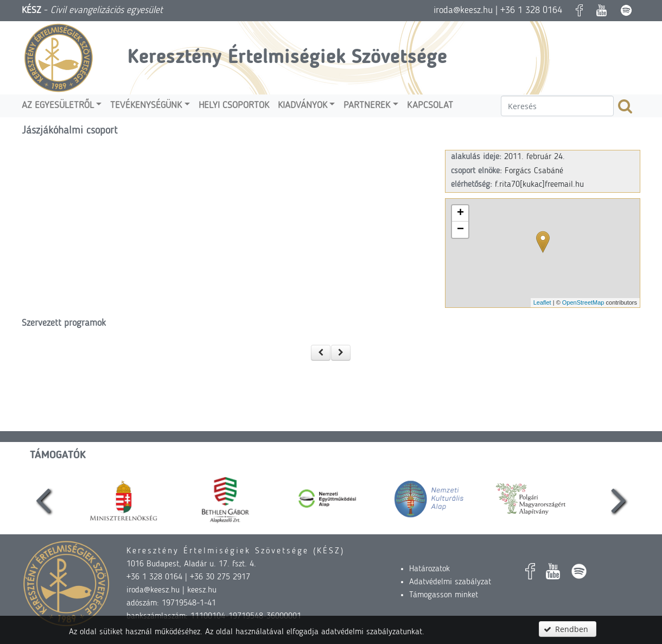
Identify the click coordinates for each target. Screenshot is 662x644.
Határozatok (429, 569)
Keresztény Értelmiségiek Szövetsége (287, 58)
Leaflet (542, 302)
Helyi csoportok (234, 106)
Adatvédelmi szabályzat (450, 582)
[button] (321, 353)
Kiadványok (303, 106)
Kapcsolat (430, 106)
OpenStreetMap (583, 302)
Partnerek (367, 106)
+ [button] (460, 213)
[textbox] (557, 106)
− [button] (460, 230)
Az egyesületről (58, 106)
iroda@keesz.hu (463, 10)
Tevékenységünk (146, 106)
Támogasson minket (444, 595)
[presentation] (43, 499)
